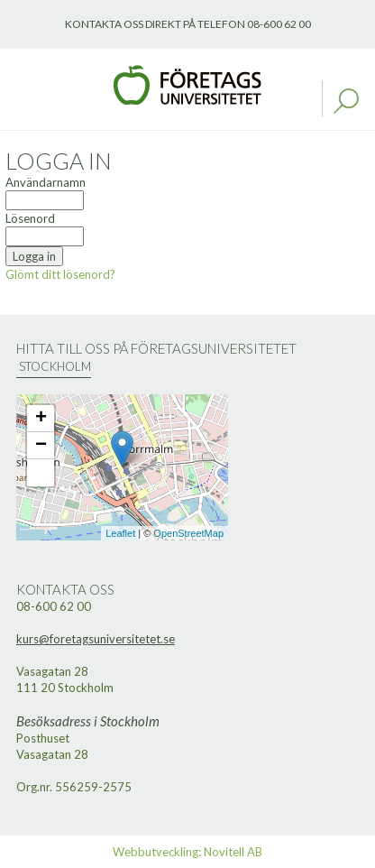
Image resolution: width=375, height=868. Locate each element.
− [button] (41, 446)
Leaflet (120, 533)
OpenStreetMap (188, 533)
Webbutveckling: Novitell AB (187, 852)
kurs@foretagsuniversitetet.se (96, 639)
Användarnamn (46, 182)
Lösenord (30, 218)
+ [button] (41, 419)
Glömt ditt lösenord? (60, 274)
